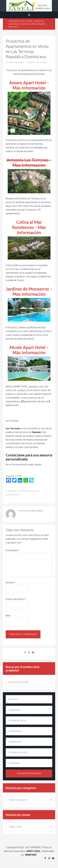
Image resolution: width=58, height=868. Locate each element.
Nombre (11, 583)
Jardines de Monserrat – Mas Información (29, 291)
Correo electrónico (16, 599)
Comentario (12, 550)
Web (8, 616)
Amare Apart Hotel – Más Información (29, 85)
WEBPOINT (31, 855)
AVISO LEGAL (33, 851)
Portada (24, 491)
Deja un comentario (37, 62)
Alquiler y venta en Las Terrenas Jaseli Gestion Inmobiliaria (29, 6)
